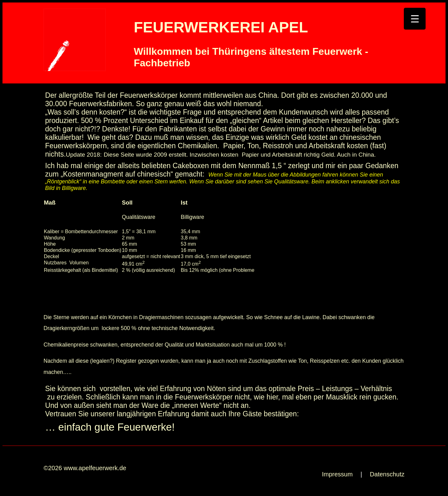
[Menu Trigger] (415, 19)
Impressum (337, 474)
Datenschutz (387, 474)
